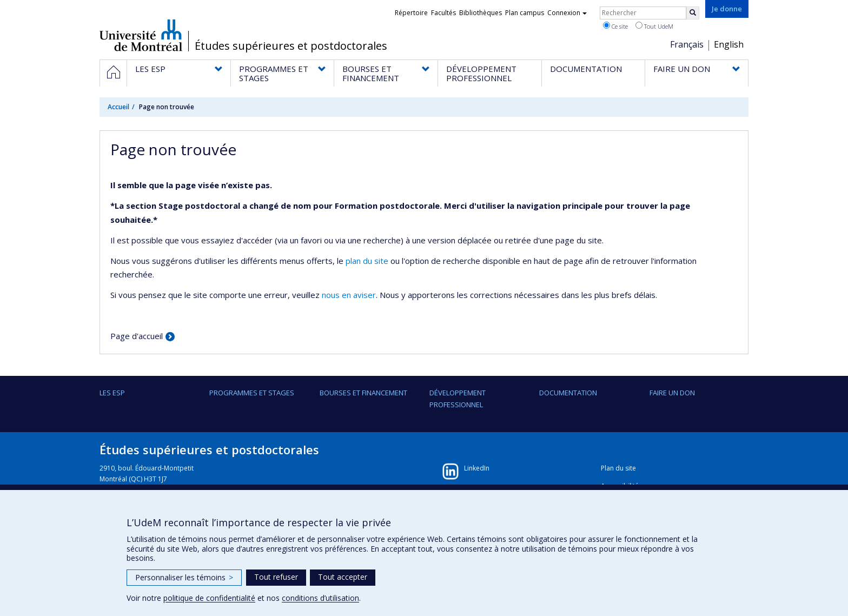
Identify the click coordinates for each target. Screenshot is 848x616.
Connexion (567, 13)
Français (687, 44)
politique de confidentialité (209, 598)
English (729, 44)
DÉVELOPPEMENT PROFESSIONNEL (458, 399)
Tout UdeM (654, 26)
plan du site (367, 261)
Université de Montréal (141, 35)
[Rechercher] (693, 13)
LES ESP (112, 393)
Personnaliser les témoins (184, 577)
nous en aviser (349, 295)
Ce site (615, 26)
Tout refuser (276, 577)
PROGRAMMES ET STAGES (252, 393)
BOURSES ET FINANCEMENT (363, 393)
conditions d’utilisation (320, 598)
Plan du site (618, 468)
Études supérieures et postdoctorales (291, 46)
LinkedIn (477, 468)
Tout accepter (343, 577)
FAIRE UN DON (672, 393)
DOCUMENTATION (568, 393)
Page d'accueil (137, 336)
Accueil (118, 107)
